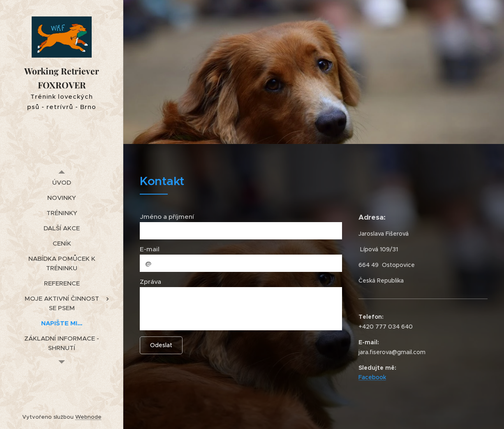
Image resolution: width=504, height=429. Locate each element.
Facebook (372, 377)
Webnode (88, 417)
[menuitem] (62, 182)
